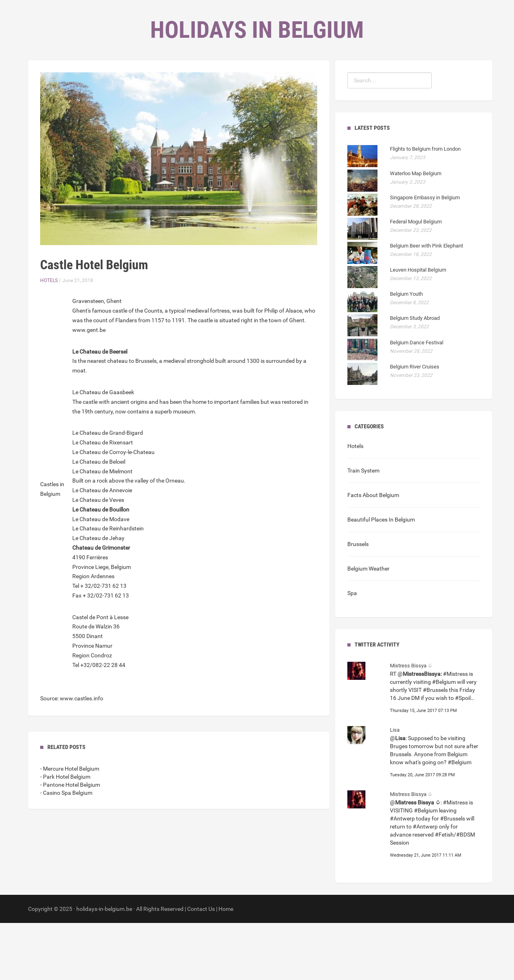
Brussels (358, 601)
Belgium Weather (368, 626)
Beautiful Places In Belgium (381, 577)
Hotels (49, 338)
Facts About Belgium (373, 552)
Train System (363, 528)
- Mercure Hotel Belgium (70, 826)
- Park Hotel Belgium (65, 834)
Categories (246, 81)
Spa (352, 650)
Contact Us (201, 966)
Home (208, 81)
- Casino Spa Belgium (66, 850)
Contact (290, 81)
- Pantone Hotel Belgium (70, 842)
